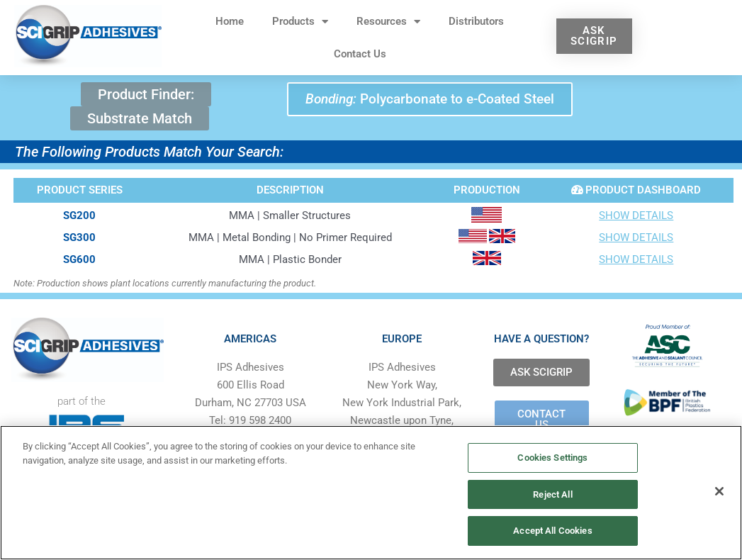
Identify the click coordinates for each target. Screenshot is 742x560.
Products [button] (300, 22)
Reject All (552, 494)
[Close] (719, 491)
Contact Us (360, 54)
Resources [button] (388, 22)
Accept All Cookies (552, 531)
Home (230, 21)
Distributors (476, 21)
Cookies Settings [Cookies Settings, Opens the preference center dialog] (552, 458)
